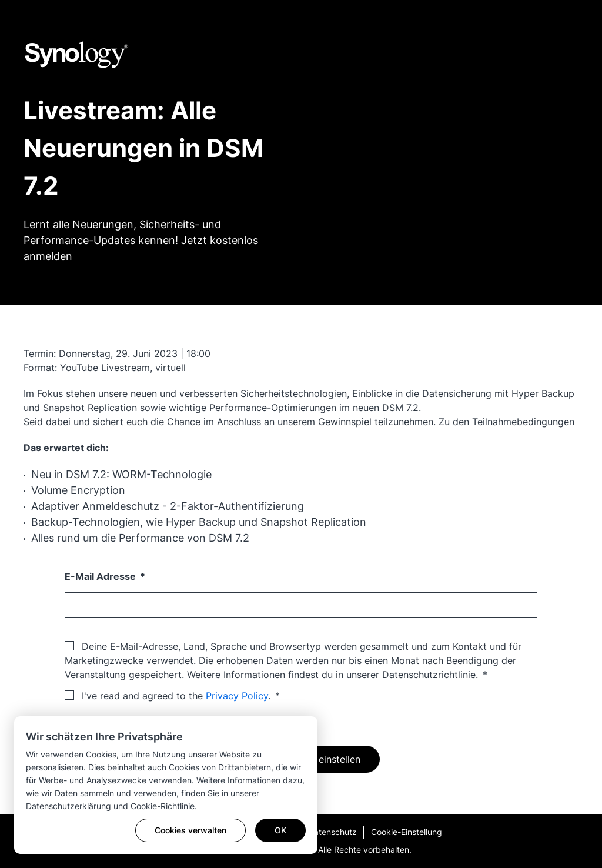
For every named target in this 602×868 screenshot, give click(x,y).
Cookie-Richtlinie (163, 806)
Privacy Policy (237, 696)
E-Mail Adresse (101, 576)
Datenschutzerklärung (68, 806)
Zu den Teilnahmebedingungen (506, 422)
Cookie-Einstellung (407, 832)
